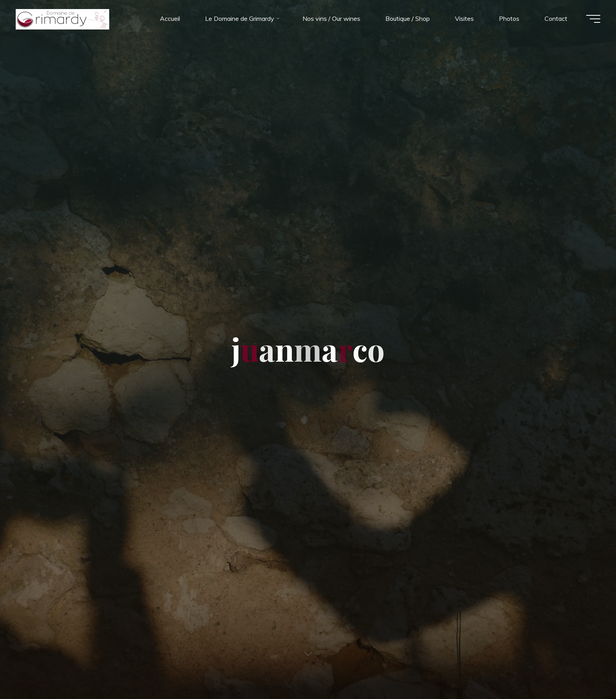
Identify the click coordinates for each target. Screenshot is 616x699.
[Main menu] (593, 19)
